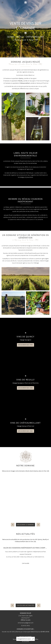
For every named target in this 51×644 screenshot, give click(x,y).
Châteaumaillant (25, 83)
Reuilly (21, 81)
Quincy (21, 78)
